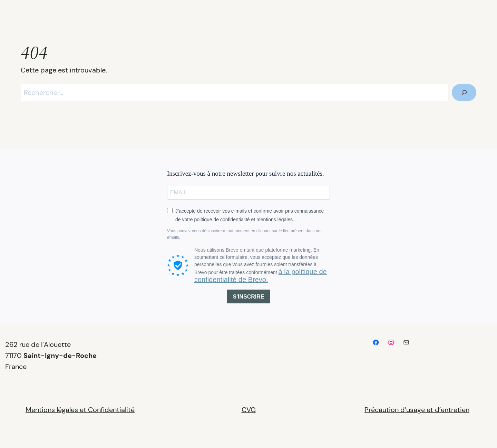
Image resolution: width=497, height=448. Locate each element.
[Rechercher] (464, 92)
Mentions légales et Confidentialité (80, 410)
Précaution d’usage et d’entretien (417, 410)
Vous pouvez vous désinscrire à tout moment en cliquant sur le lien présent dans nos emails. (245, 234)
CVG (249, 410)
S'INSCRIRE (249, 297)
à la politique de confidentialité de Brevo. (261, 276)
